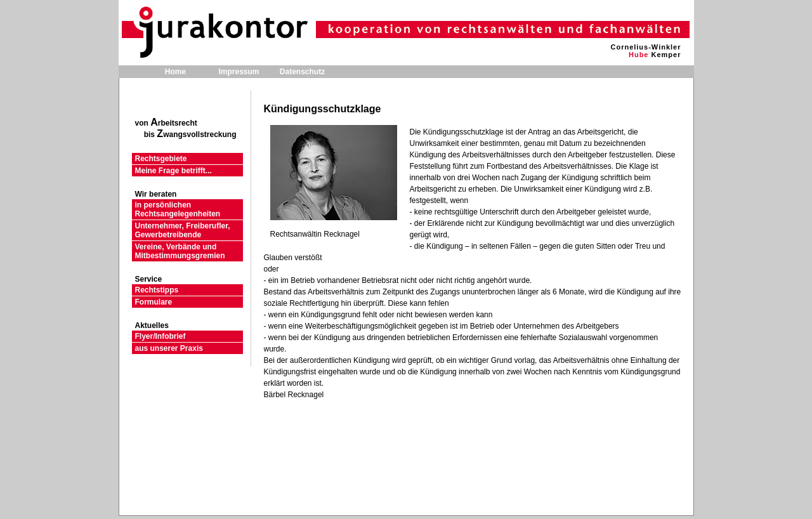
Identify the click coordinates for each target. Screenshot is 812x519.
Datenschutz (302, 72)
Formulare (154, 302)
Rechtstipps (157, 290)
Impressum (239, 72)
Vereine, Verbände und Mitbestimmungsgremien (180, 251)
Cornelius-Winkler (645, 47)
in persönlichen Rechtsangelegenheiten (178, 209)
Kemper (666, 55)
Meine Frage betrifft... (174, 171)
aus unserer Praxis (169, 348)
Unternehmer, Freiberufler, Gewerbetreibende (183, 230)
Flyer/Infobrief (160, 336)
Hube (639, 55)
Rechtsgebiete (161, 159)
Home (175, 72)
